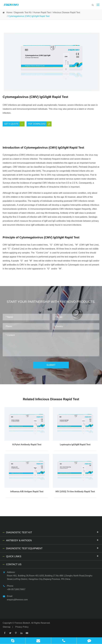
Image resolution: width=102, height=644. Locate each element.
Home (9, 12)
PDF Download (40, 124)
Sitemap (7, 627)
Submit (51, 365)
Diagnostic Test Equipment (53, 548)
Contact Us (14, 564)
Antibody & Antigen (53, 540)
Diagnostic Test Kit (23, 12)
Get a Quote (14, 124)
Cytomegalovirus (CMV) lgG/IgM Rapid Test (29, 16)
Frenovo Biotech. (23, 623)
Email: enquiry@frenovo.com (15, 598)
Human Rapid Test (42, 12)
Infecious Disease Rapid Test (66, 12)
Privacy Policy (22, 627)
